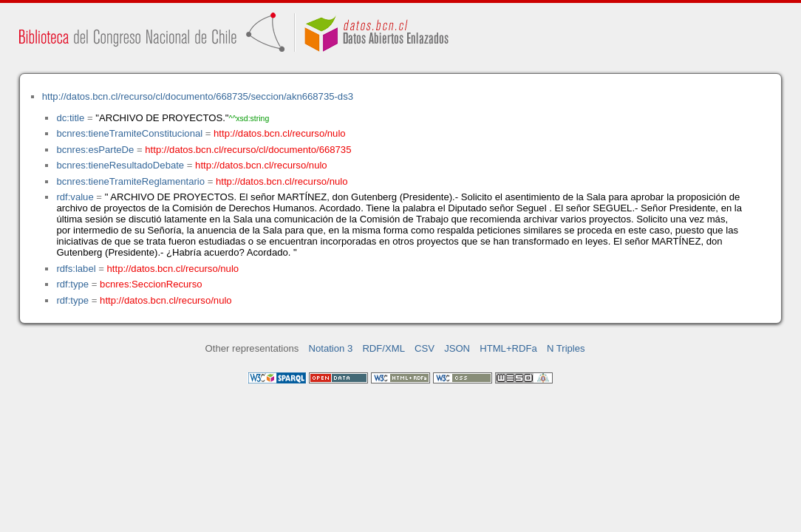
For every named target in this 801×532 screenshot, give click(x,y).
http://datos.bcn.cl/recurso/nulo (280, 133)
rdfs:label (76, 269)
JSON (457, 348)
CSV (425, 348)
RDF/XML (384, 348)
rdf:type (72, 284)
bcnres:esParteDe (95, 150)
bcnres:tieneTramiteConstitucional (129, 133)
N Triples (566, 348)
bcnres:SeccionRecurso (151, 284)
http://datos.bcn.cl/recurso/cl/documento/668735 (248, 150)
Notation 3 (331, 348)
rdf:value (75, 197)
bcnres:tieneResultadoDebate (120, 165)
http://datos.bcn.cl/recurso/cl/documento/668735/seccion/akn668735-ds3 (198, 96)
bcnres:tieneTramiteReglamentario (130, 181)
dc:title (70, 118)
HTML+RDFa (508, 348)
